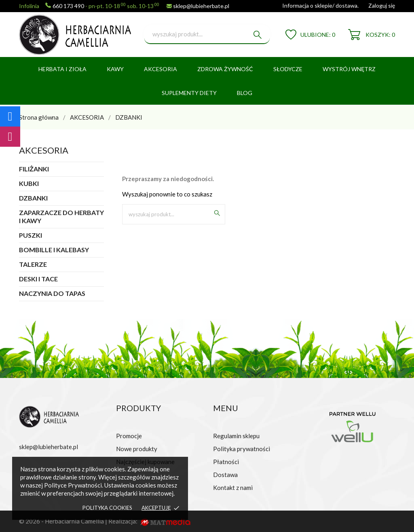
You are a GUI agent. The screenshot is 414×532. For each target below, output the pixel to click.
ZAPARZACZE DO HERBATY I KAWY (61, 216)
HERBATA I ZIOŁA (62, 69)
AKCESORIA (161, 69)
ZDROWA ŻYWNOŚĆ (225, 69)
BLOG (245, 93)
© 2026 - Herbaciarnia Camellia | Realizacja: (79, 521)
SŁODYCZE (288, 69)
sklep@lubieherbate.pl (201, 6)
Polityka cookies (107, 508)
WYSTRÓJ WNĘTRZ (349, 69)
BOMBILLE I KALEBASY (54, 250)
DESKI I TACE (38, 279)
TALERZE (33, 264)
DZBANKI (33, 198)
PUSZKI (31, 235)
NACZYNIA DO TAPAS (52, 293)
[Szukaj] (207, 35)
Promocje (129, 436)
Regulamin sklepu (236, 436)
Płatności (226, 462)
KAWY (115, 69)
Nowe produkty (137, 449)
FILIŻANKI (34, 169)
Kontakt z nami (233, 488)
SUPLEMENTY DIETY (189, 93)
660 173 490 (68, 6)
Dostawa (225, 475)
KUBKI (29, 183)
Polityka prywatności (242, 449)
